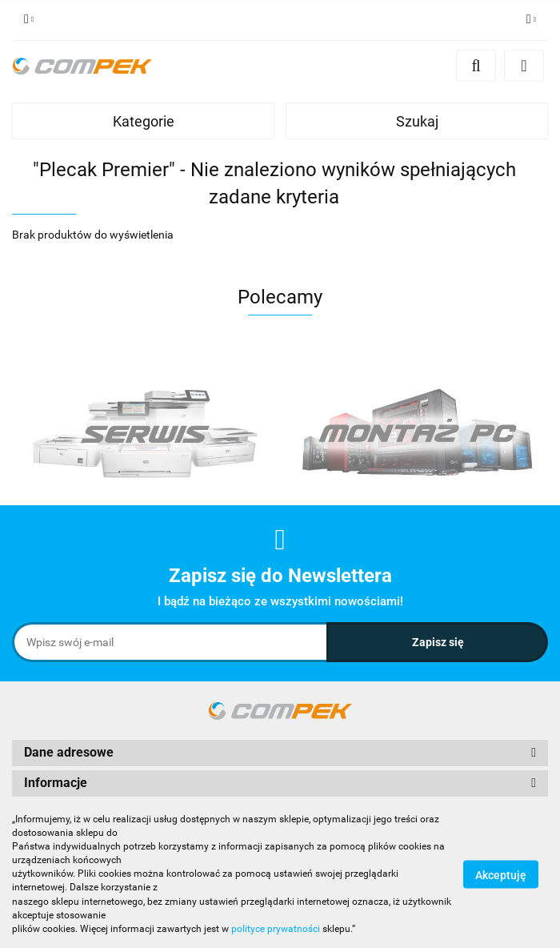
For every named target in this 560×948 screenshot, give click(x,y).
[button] (280, 753)
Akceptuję (501, 874)
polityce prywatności (276, 929)
